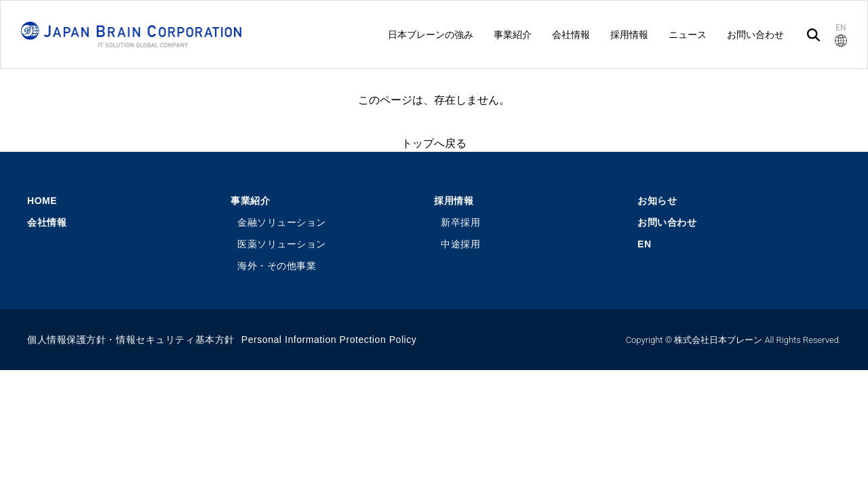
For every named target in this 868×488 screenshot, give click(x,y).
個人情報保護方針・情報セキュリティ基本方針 (131, 340)
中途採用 (460, 244)
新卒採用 (460, 222)
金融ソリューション (282, 222)
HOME (42, 201)
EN (645, 244)
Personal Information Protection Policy (329, 340)
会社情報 (47, 222)
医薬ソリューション (282, 244)
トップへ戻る (434, 143)
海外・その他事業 (277, 266)
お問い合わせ (667, 222)
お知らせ (657, 201)
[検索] (813, 35)
